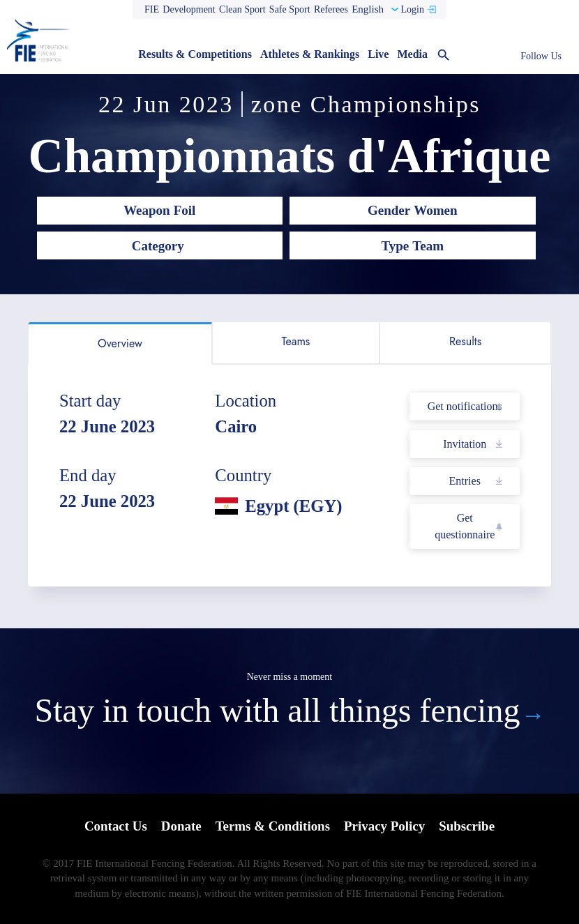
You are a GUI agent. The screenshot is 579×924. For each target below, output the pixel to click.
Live (378, 54)
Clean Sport (242, 9)
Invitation (465, 444)
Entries (465, 481)
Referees (331, 9)
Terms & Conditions (272, 826)
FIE (152, 9)
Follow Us (541, 56)
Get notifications (465, 406)
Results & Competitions (195, 54)
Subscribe (467, 826)
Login (412, 9)
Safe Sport (290, 9)
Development (189, 9)
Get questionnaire (465, 526)
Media (412, 54)
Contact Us (115, 826)
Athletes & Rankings (310, 54)
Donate (181, 826)
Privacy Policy (385, 826)
